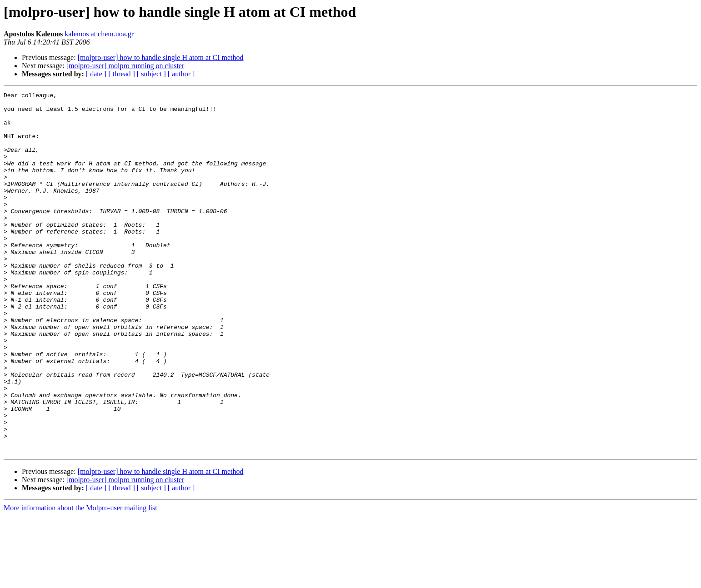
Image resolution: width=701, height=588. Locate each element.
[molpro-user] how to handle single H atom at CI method (161, 57)
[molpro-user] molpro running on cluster (125, 66)
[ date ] (96, 74)
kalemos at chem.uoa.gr (99, 34)
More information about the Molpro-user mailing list (80, 580)
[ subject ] (151, 74)
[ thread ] (122, 74)
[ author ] (181, 74)
